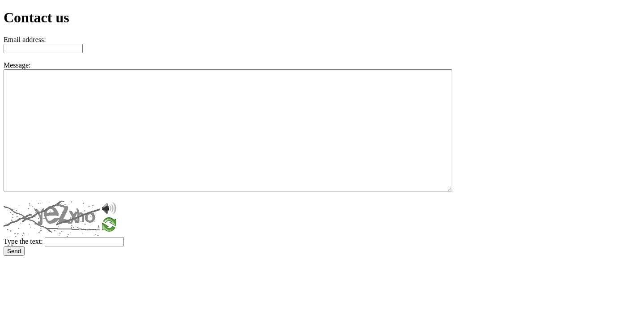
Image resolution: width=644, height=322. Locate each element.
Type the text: (23, 241)
